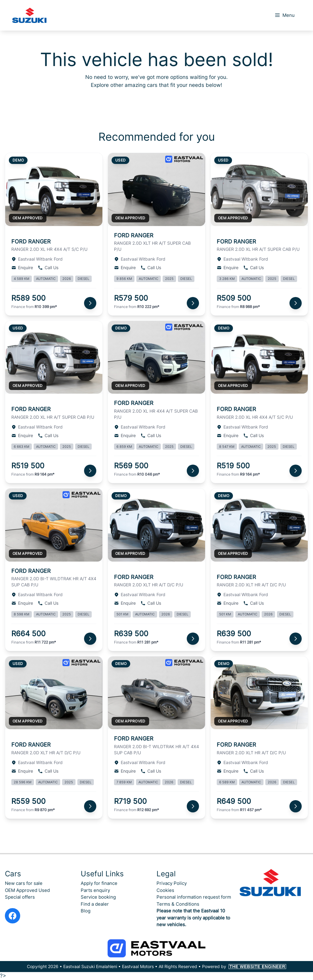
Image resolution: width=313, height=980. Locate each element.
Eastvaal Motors (138, 966)
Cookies (165, 890)
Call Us (48, 267)
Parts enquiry (95, 890)
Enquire (22, 267)
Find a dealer (95, 904)
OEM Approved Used (27, 890)
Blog (86, 911)
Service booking (98, 897)
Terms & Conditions (178, 904)
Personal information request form (194, 897)
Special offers (20, 897)
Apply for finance (99, 883)
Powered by (244, 966)
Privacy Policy (172, 883)
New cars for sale (24, 883)
